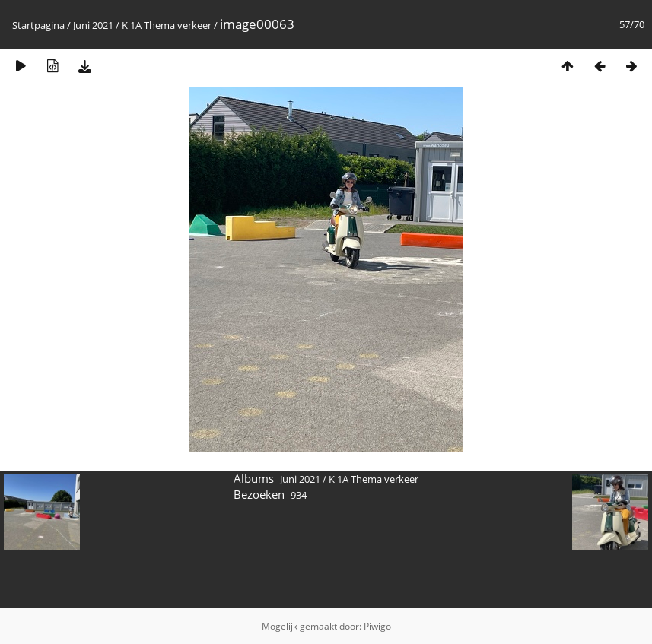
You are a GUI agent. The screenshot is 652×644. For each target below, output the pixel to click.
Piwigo (377, 626)
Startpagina (38, 25)
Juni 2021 (93, 25)
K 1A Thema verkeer (167, 25)
